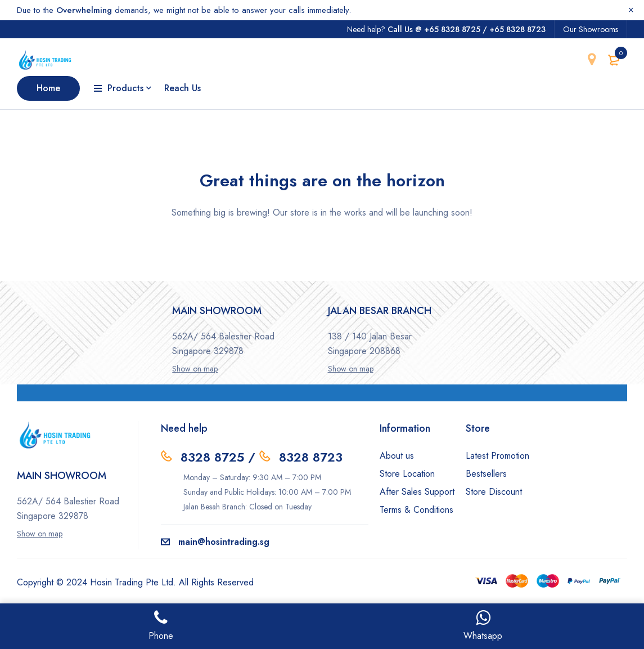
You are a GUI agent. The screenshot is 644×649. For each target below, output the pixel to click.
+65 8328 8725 (452, 29)
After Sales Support (417, 492)
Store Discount (494, 492)
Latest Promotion (497, 456)
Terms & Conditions (416, 510)
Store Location (407, 474)
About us (397, 456)
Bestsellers (486, 474)
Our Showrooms (591, 29)
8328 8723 (311, 457)
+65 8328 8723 (517, 29)
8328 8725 (212, 457)
